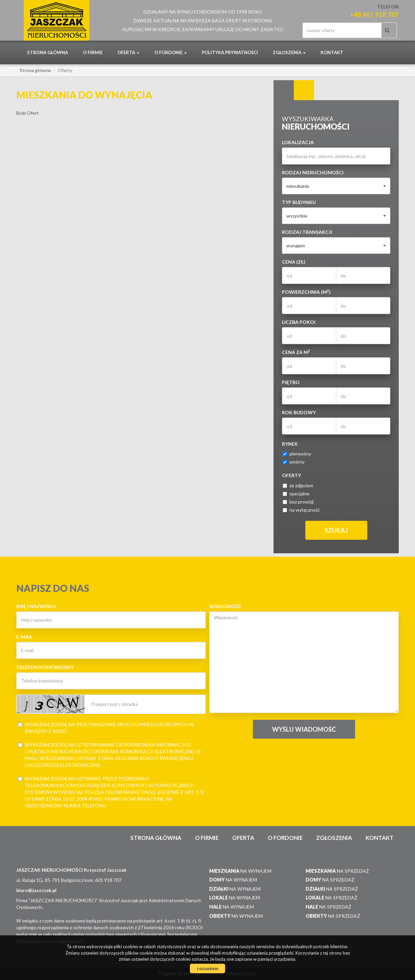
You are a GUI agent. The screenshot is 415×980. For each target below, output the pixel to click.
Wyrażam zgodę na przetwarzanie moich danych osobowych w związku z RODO (106, 728)
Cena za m (296, 352)
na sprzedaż (337, 871)
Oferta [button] (128, 52)
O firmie (93, 52)
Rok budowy (299, 412)
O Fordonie (285, 838)
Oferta (243, 838)
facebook (294, 30)
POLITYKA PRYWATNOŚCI (230, 52)
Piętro (291, 382)
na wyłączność (301, 510)
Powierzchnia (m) (306, 292)
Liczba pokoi (299, 322)
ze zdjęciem (298, 485)
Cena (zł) (294, 262)
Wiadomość (225, 606)
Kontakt (332, 52)
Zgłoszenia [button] (289, 52)
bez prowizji (298, 502)
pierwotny (297, 454)
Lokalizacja (298, 142)
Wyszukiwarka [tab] (284, 90)
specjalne (296, 494)
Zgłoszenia (334, 838)
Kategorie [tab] (304, 90)
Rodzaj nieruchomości (313, 172)
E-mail (24, 637)
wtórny (294, 462)
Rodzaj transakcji (307, 232)
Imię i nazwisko (36, 606)
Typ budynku (299, 202)
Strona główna (48, 52)
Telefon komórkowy (45, 667)
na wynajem (240, 871)
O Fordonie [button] (171, 52)
